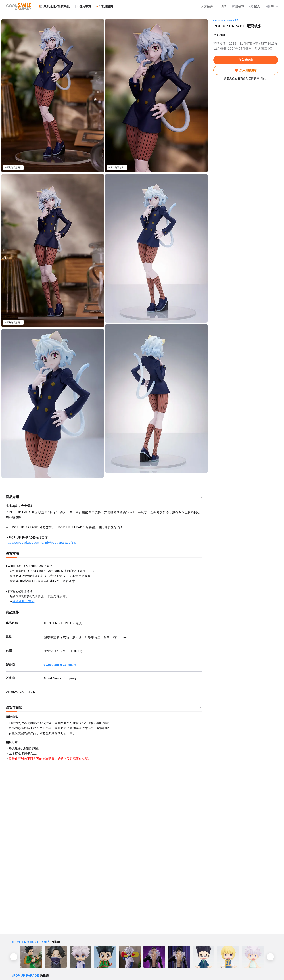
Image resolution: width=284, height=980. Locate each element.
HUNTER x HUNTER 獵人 (227, 20)
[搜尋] (220, 7)
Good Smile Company (61, 665)
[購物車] (237, 7)
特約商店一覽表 (23, 601)
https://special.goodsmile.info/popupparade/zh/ (41, 543)
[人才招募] (201, 7)
